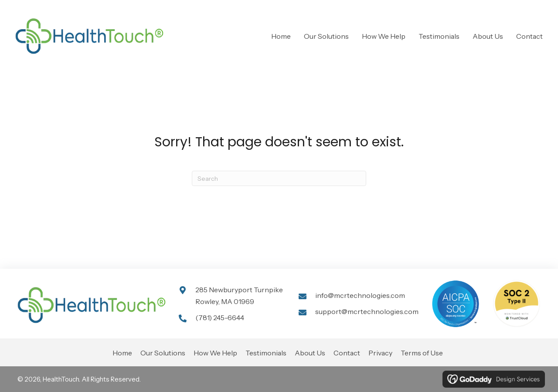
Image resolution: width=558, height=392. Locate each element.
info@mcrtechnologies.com (360, 295)
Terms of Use (422, 353)
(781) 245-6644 (220, 318)
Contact (347, 353)
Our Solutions (163, 353)
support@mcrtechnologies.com (367, 311)
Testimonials (266, 353)
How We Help (215, 353)
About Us (310, 353)
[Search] (279, 178)
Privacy (380, 353)
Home (122, 353)
